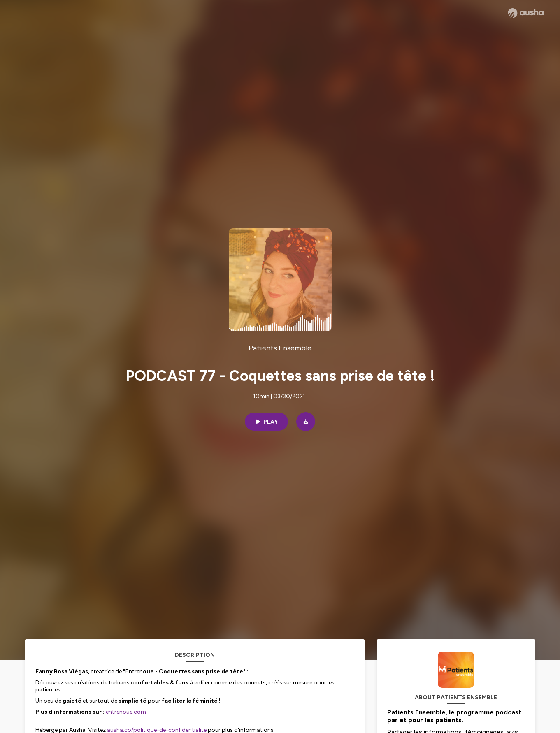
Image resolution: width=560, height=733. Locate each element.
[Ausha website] (526, 13)
